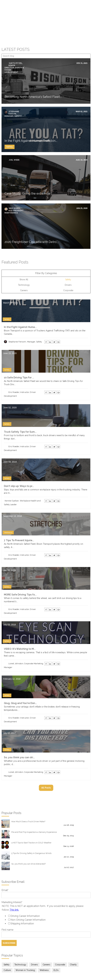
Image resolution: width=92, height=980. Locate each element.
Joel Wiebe (14, 142)
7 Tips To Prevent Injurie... (19, 523)
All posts (46, 770)
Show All (24, 262)
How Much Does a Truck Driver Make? (28, 804)
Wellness (8, 515)
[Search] (46, 38)
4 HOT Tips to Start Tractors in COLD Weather (31, 825)
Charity (73, 947)
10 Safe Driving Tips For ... (19, 360)
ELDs (56, 952)
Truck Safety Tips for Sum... (20, 414)
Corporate (68, 273)
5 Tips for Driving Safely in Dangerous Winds (31, 836)
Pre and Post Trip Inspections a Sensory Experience (34, 814)
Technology (24, 267)
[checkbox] (46, 902)
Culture (7, 952)
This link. (14, 892)
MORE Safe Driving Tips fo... (20, 577)
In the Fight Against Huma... (20, 309)
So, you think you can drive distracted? (29, 846)
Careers (24, 273)
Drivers (68, 267)
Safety (10, 129)
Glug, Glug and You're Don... (20, 685)
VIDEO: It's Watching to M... (20, 631)
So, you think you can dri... (19, 740)
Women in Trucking (25, 952)
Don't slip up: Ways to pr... (19, 468)
